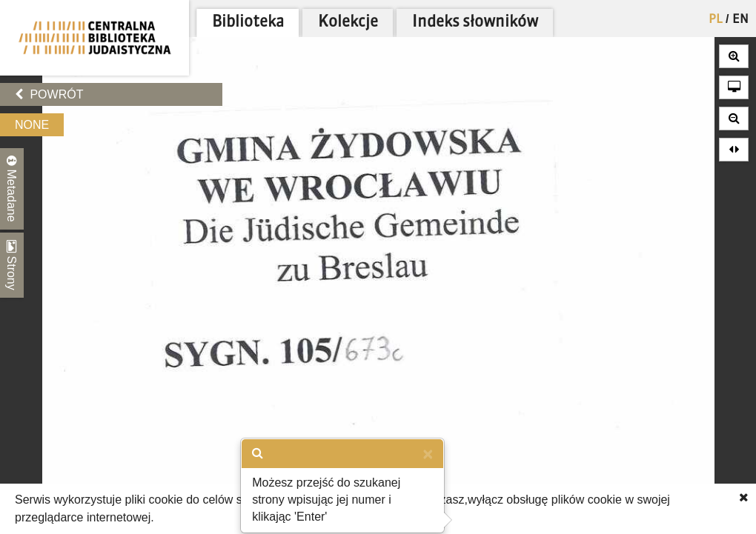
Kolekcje (348, 23)
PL (716, 20)
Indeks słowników (475, 23)
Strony (12, 265)
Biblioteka (248, 23)
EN (740, 20)
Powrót (49, 94)
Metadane (12, 189)
